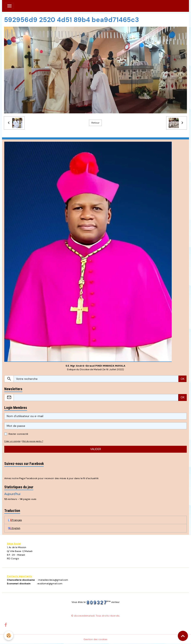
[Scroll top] (183, 636)
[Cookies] (9, 636)
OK (183, 379)
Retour (95, 123)
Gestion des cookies (95, 639)
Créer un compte (12, 441)
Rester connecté (18, 434)
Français (15, 520)
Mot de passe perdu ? (33, 441)
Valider (96, 449)
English (14, 528)
